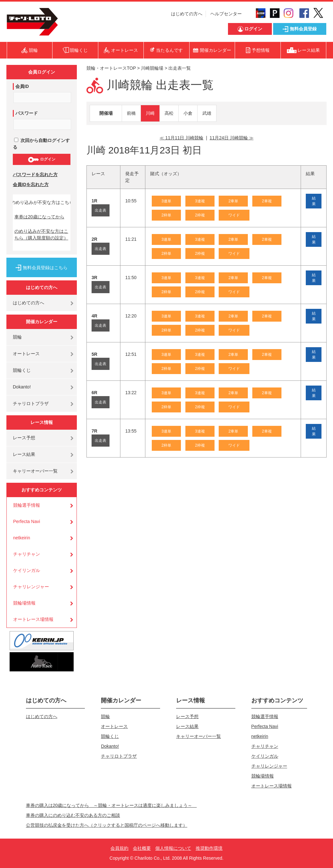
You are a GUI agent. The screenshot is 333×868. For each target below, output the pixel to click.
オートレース (26, 354)
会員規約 (119, 848)
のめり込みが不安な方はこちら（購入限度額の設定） (41, 235)
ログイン (41, 160)
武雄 (207, 113)
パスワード (27, 113)
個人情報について (173, 848)
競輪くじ (22, 370)
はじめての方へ (187, 14)
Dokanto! (22, 387)
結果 (314, 201)
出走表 (101, 210)
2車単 (233, 201)
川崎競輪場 (152, 68)
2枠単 (166, 215)
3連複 (200, 201)
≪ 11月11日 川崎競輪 (181, 138)
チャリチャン (27, 554)
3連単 (166, 201)
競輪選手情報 (27, 505)
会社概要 (142, 848)
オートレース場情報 (33, 619)
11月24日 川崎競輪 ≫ (232, 138)
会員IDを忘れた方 (31, 184)
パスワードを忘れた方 (35, 175)
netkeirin (22, 538)
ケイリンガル (27, 570)
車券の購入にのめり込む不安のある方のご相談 (73, 815)
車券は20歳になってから (39, 217)
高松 (169, 113)
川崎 (150, 113)
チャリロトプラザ (31, 403)
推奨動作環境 (209, 848)
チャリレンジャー (31, 587)
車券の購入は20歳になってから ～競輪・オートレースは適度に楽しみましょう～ (111, 805)
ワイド (234, 215)
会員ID (22, 86)
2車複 (267, 201)
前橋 (131, 113)
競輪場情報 (24, 603)
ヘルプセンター (226, 14)
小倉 (188, 113)
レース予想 (24, 438)
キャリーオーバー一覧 (35, 471)
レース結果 (24, 454)
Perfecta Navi (27, 521)
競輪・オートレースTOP (111, 68)
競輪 (17, 337)
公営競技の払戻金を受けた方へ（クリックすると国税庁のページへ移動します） (107, 825)
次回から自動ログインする (41, 144)
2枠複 (200, 215)
